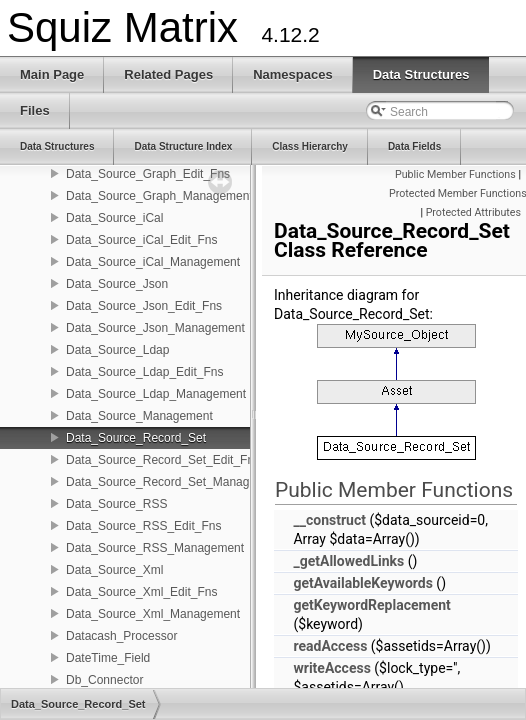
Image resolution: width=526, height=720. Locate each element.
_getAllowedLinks (348, 561)
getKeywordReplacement (371, 605)
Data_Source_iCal (114, 218)
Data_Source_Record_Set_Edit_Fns (163, 460)
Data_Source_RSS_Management (155, 548)
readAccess (330, 646)
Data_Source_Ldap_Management (156, 394)
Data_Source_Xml (114, 570)
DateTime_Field (108, 658)
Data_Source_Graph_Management (159, 196)
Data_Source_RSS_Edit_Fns (143, 526)
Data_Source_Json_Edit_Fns (144, 306)
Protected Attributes (473, 212)
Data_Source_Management (139, 416)
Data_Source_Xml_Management (153, 614)
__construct (329, 520)
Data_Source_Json (117, 284)
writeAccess (331, 668)
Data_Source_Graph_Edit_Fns (148, 174)
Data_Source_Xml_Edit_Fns (141, 592)
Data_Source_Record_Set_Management (174, 482)
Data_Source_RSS (116, 504)
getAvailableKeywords (362, 583)
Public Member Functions (455, 174)
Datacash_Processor (121, 636)
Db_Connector (104, 680)
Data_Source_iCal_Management (153, 262)
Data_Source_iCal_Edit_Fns (141, 240)
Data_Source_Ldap (117, 350)
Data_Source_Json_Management (155, 328)
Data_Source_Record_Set (136, 438)
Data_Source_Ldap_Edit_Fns (144, 372)
